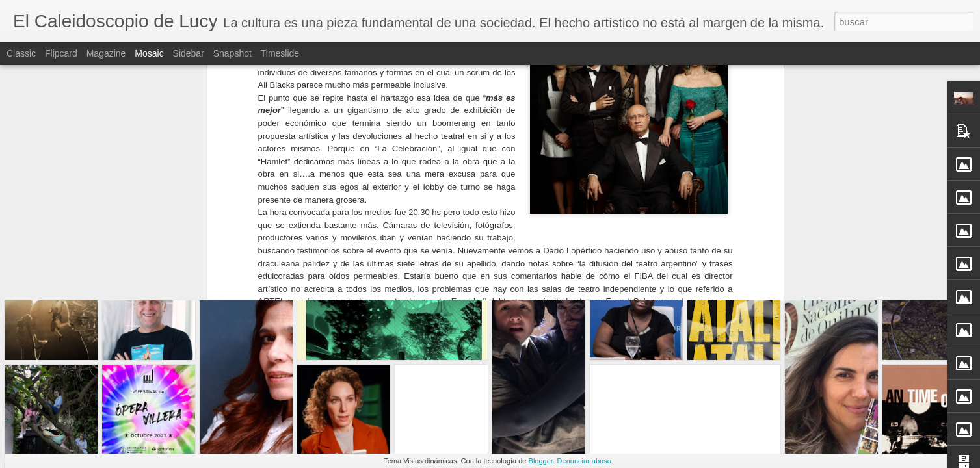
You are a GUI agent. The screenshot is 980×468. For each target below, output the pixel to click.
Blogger (541, 461)
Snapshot (232, 53)
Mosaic (149, 53)
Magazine (106, 53)
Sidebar (189, 53)
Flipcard (61, 53)
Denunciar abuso (584, 461)
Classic (21, 53)
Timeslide (280, 53)
